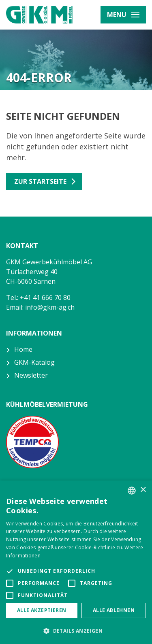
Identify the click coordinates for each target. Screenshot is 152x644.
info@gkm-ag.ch (50, 307)
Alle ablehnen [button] (114, 610)
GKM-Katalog (34, 362)
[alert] (76, 562)
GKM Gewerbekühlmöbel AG (40, 15)
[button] (76, 631)
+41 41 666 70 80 (45, 298)
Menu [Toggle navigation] (123, 15)
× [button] (143, 490)
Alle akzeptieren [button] (42, 610)
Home (23, 349)
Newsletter (31, 375)
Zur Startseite (40, 181)
